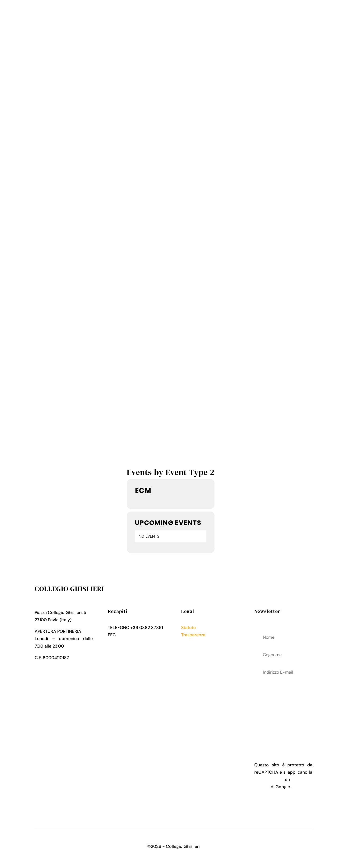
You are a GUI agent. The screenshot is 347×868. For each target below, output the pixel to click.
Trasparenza (193, 635)
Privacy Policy (195, 642)
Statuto (189, 628)
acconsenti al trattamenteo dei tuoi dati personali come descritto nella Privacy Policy (283, 711)
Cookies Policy (196, 650)
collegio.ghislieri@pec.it (141, 635)
